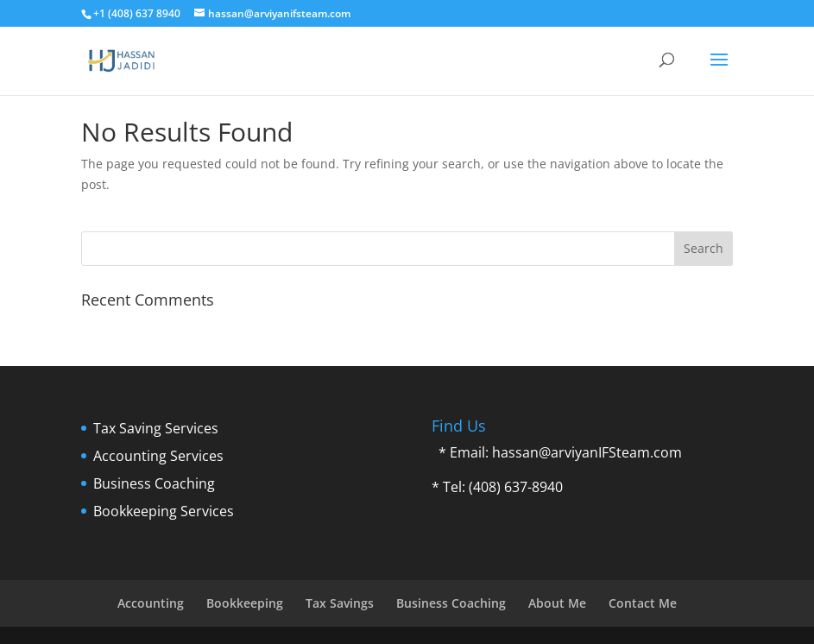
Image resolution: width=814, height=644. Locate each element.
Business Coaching (154, 483)
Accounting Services (158, 456)
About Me (557, 603)
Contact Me (643, 603)
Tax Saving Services (156, 428)
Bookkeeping (245, 603)
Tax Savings (340, 603)
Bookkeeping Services (164, 511)
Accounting (151, 603)
